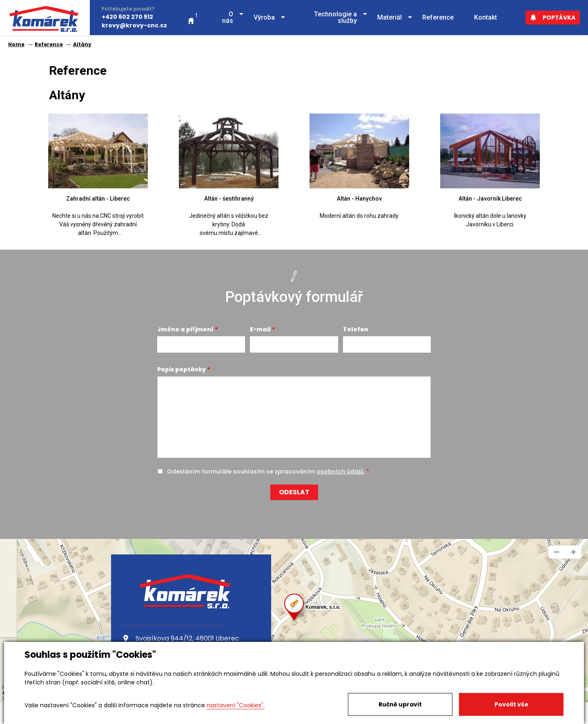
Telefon (356, 329)
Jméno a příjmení (185, 329)
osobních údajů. (341, 471)
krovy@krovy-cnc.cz (134, 25)
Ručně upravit (400, 704)
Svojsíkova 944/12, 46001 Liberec (181, 638)
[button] (225, 18)
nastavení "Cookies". (236, 705)
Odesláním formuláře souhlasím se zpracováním (266, 471)
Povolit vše (511, 704)
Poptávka (553, 18)
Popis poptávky (182, 369)
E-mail (260, 329)
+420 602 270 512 (127, 17)
